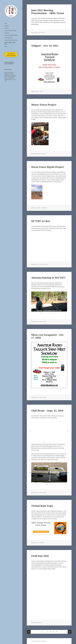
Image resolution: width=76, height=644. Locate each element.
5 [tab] (49, 313)
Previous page (29, 632)
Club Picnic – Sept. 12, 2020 (47, 411)
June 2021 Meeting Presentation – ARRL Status (48, 12)
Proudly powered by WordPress (39, 641)
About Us (7, 28)
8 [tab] (55, 313)
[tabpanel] (49, 301)
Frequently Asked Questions (11, 40)
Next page (70, 632)
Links (6, 46)
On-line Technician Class (10, 77)
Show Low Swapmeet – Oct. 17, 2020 (48, 336)
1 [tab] (41, 313)
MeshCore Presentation (10, 75)
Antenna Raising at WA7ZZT (48, 278)
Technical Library (9, 38)
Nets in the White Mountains (11, 35)
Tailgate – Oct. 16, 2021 (45, 46)
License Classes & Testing (10, 31)
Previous (30, 302)
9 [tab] (57, 313)
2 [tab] (43, 313)
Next (68, 302)
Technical (42, 32)
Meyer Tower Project (44, 105)
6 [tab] (51, 313)
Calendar (7, 26)
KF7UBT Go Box (41, 221)
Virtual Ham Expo (42, 506)
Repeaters (7, 33)
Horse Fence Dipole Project (48, 167)
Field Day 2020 (40, 556)
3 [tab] (45, 313)
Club (42, 91)
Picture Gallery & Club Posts (10, 43)
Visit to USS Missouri (9, 78)
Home (6, 23)
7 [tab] (53, 313)
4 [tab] (47, 313)
